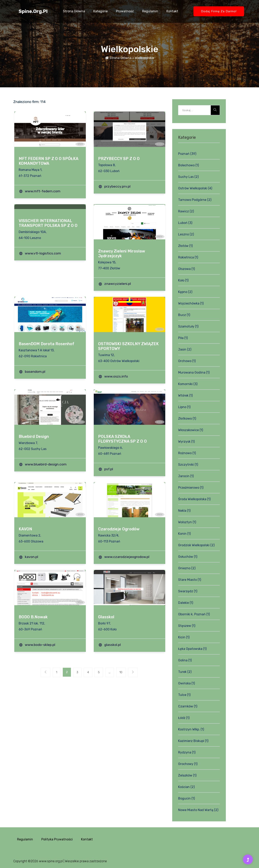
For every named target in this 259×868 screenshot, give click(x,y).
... (112, 673)
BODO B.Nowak (33, 617)
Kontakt (172, 11)
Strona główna (74, 11)
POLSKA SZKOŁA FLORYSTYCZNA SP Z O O (122, 439)
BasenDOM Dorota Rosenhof (46, 344)
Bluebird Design (34, 436)
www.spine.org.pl (51, 861)
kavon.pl (32, 557)
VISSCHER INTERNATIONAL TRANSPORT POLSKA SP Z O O (48, 223)
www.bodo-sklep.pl (41, 645)
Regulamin (150, 11)
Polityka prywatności (57, 839)
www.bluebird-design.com (46, 464)
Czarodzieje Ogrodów (119, 529)
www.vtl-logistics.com (44, 253)
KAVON (25, 529)
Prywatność (125, 11)
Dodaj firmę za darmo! (219, 11)
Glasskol (106, 617)
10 (125, 673)
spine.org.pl (33, 11)
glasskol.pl (113, 645)
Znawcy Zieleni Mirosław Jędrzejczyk (122, 253)
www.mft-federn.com (43, 191)
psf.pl (109, 469)
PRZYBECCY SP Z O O (119, 159)
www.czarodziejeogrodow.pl (128, 557)
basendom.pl (36, 372)
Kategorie (101, 11)
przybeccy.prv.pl (118, 186)
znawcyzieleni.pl (118, 284)
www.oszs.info (117, 376)
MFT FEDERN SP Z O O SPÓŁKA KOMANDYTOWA (48, 161)
